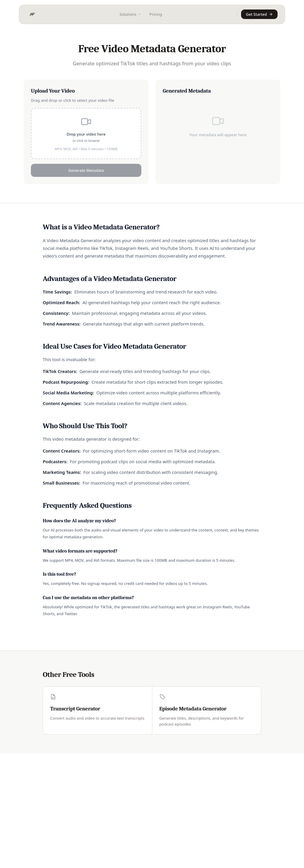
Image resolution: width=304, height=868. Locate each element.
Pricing (156, 14)
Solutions (130, 14)
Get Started (259, 14)
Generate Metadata (86, 170)
